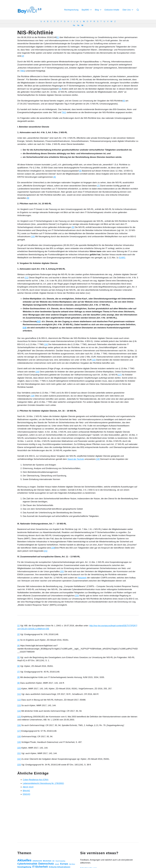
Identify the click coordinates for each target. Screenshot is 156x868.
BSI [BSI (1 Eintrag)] (53, 861)
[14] (46, 344)
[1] (58, 37)
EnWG (122, 258)
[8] (28, 198)
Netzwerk (82, 578)
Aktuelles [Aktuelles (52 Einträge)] (24, 860)
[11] (27, 278)
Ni (82, 25)
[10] (33, 236)
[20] (53, 548)
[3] (60, 89)
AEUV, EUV (28, 787)
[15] (94, 360)
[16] (37, 372)
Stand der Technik (76, 459)
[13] (19, 705)
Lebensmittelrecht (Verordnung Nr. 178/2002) (43, 783)
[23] (77, 596)
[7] (98, 186)
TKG (64, 112)
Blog (97, 10)
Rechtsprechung (71, 10)
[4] (124, 101)
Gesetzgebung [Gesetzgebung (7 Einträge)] (24, 867)
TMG (22, 71)
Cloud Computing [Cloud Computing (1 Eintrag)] (60, 861)
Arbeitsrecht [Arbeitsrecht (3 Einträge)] (37, 861)
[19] (98, 459)
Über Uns (127, 10)
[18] (33, 396)
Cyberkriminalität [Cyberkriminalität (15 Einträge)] (27, 864)
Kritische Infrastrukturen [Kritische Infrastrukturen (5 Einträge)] (60, 867)
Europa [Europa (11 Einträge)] (64, 864)
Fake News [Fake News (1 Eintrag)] (72, 864)
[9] (73, 227)
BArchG (26, 791)
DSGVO (26, 794)
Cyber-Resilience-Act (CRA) (36, 780)
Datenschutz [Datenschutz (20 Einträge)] (46, 864)
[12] (19, 700)
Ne (78, 25)
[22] (62, 571)
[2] (23, 56)
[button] (138, 10)
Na (74, 25)
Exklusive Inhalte (112, 10)
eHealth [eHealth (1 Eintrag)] (57, 864)
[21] (46, 551)
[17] (120, 375)
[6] (55, 177)
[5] (80, 171)
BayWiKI (85, 10)
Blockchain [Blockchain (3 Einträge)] (47, 861)
